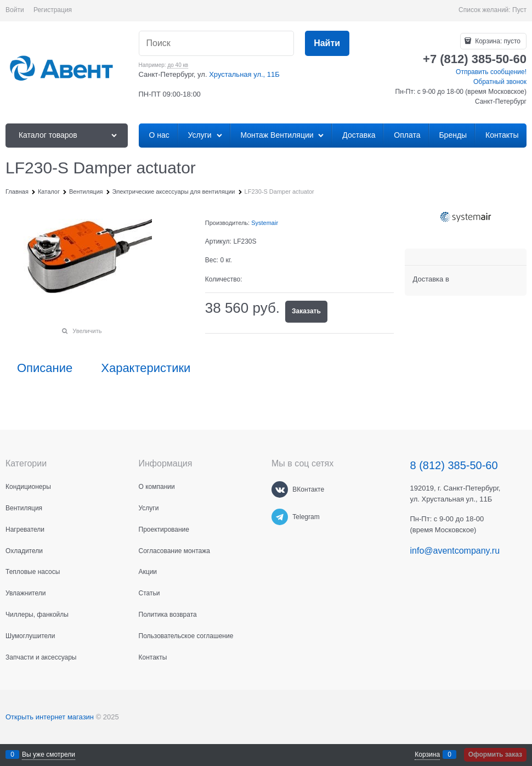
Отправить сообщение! (491, 72)
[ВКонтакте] (280, 489)
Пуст (519, 10)
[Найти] (327, 44)
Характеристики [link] (146, 368)
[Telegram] (280, 517)
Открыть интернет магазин (50, 717)
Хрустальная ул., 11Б (244, 74)
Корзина (427, 754)
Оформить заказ (495, 754)
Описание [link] (45, 368)
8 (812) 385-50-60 (454, 465)
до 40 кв (178, 65)
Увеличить (87, 331)
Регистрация (53, 10)
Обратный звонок (500, 82)
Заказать (306, 311)
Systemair (265, 223)
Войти (15, 10)
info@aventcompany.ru (455, 551)
